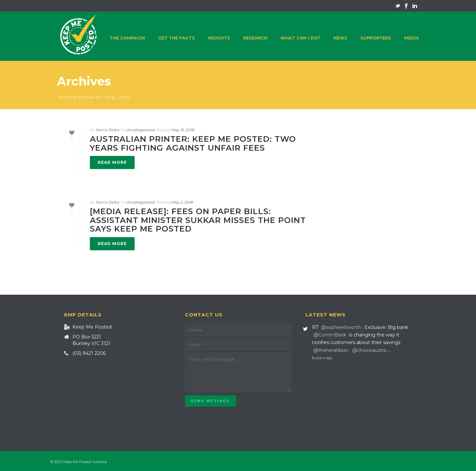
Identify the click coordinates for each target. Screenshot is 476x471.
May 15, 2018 (183, 130)
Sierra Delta (107, 130)
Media (412, 38)
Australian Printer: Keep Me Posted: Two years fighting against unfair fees (193, 143)
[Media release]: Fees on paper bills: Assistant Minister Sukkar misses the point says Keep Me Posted (198, 220)
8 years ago (322, 358)
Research (255, 38)
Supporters (376, 38)
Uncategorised (140, 130)
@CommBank (330, 335)
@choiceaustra (369, 350)
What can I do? (300, 38)
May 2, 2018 (182, 202)
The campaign (127, 38)
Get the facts (176, 38)
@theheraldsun (331, 350)
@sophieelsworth (341, 327)
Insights (219, 38)
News (340, 38)
